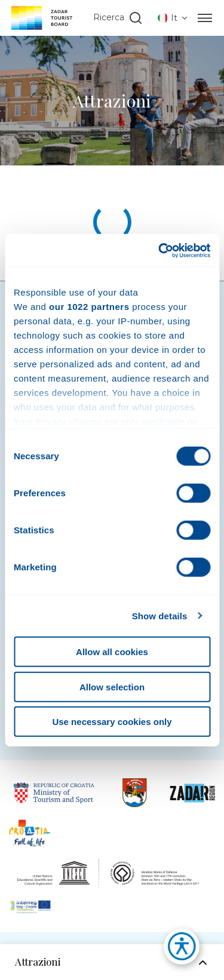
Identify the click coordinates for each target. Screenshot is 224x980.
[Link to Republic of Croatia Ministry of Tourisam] (54, 793)
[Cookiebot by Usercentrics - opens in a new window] (159, 250)
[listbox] (173, 18)
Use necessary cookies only (112, 722)
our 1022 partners (89, 307)
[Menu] (205, 18)
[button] (176, 950)
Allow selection (112, 686)
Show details (160, 615)
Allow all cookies (112, 652)
